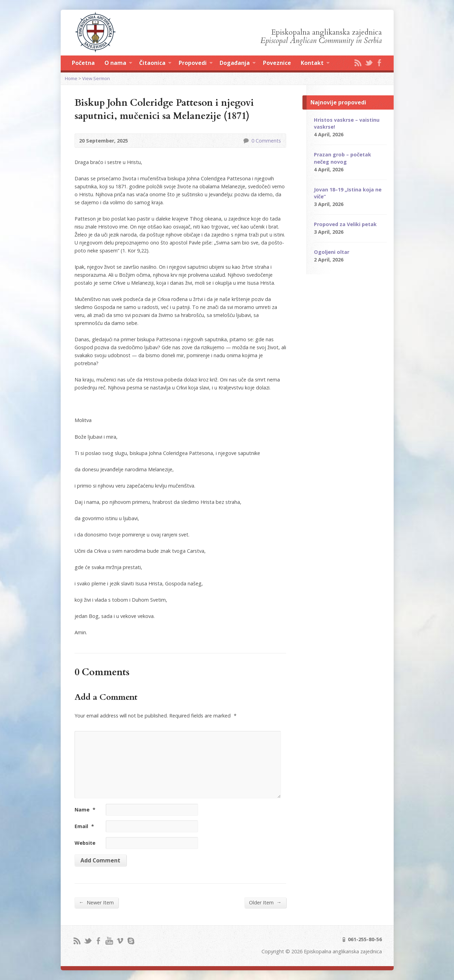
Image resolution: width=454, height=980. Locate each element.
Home (71, 78)
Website (85, 843)
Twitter (369, 63)
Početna (83, 63)
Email (84, 826)
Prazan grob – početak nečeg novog (342, 158)
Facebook (379, 63)
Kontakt (315, 64)
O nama (118, 64)
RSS (358, 63)
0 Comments (246, 141)
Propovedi (196, 64)
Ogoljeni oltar (332, 252)
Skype (131, 941)
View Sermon (96, 78)
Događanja (238, 64)
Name (85, 810)
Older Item (265, 902)
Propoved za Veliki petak (345, 224)
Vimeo (120, 941)
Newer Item (96, 902)
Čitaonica (155, 64)
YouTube (109, 941)
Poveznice (277, 63)
